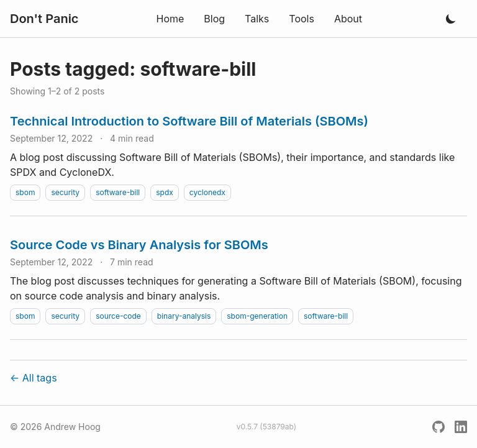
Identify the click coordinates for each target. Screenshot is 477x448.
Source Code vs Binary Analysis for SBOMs (139, 245)
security (65, 192)
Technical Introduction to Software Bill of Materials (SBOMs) (189, 121)
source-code (118, 316)
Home (170, 19)
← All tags (34, 378)
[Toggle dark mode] (451, 19)
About (348, 19)
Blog (214, 19)
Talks (257, 19)
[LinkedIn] (461, 427)
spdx (165, 192)
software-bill (118, 192)
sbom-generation (257, 316)
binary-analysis (184, 316)
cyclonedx (207, 192)
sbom (25, 192)
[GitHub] (438, 427)
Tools (302, 19)
